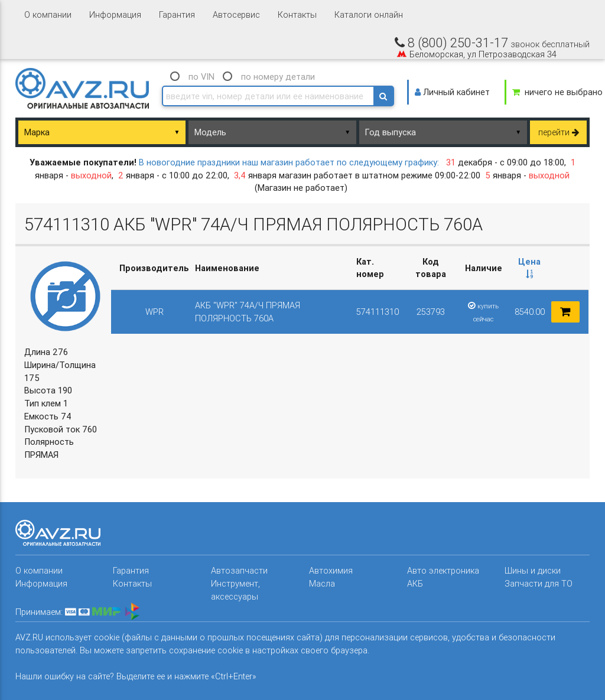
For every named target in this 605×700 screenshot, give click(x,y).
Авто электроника (443, 570)
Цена (529, 267)
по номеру (278, 76)
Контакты (297, 14)
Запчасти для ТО (539, 583)
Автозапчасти (239, 570)
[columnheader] (530, 268)
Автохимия (331, 570)
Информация (115, 14)
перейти (559, 132)
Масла (322, 583)
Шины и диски (533, 570)
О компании (48, 14)
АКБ (415, 583)
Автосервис (236, 14)
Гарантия (177, 14)
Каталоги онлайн (369, 14)
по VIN (201, 76)
